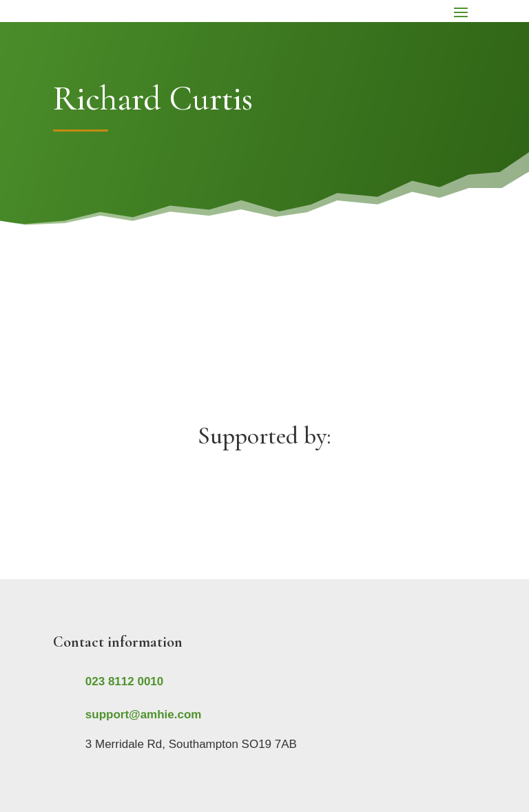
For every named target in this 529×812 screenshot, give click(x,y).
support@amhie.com (144, 715)
